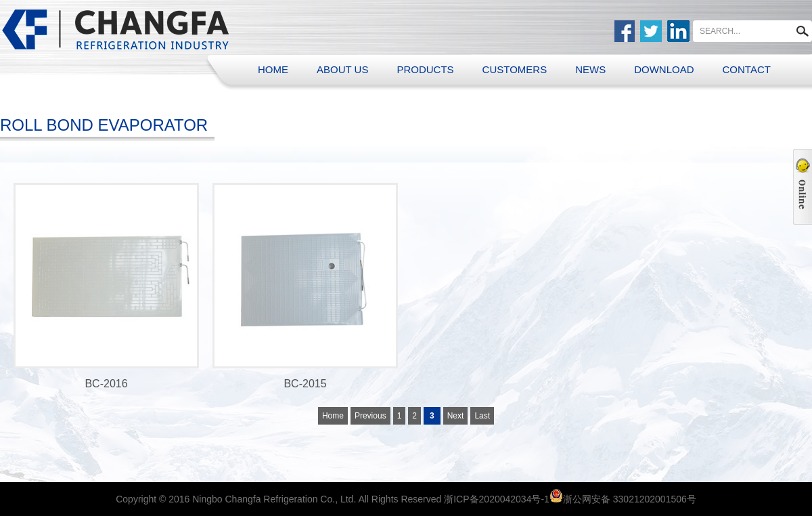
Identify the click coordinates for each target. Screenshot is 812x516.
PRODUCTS (425, 69)
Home (333, 416)
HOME (273, 69)
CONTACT (747, 69)
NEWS (590, 69)
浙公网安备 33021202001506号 (630, 499)
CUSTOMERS (515, 69)
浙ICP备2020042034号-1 (497, 499)
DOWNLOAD (664, 69)
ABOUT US (342, 69)
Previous (370, 416)
